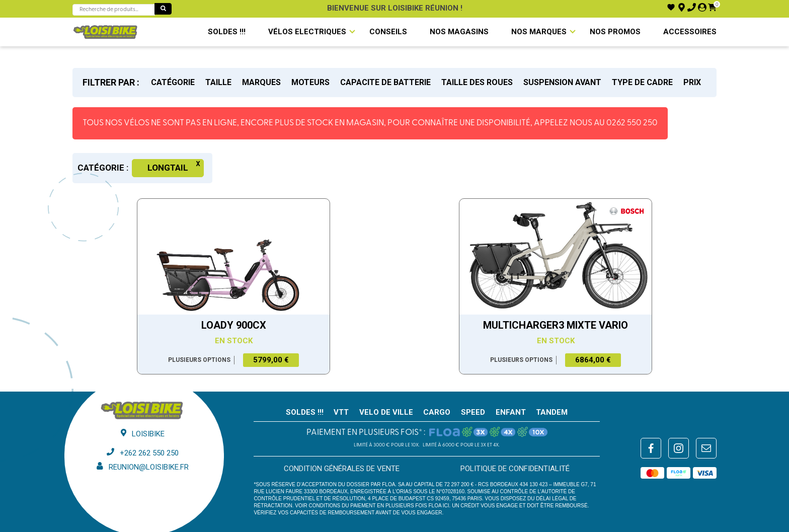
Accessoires (690, 32)
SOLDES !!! (227, 32)
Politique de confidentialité (515, 469)
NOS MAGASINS (459, 32)
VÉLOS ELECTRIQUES (307, 32)
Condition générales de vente (342, 469)
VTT (341, 412)
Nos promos (615, 32)
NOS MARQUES (539, 32)
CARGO (437, 412)
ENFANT (511, 412)
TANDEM (552, 412)
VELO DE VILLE (386, 412)
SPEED (473, 412)
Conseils (388, 32)
